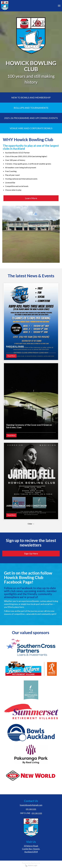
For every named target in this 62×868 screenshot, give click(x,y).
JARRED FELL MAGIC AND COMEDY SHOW (27, 506)
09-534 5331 (31, 809)
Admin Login (31, 865)
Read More (11, 356)
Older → (31, 524)
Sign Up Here (31, 553)
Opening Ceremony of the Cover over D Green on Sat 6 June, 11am (29, 426)
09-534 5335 (37, 813)
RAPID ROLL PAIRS (15, 347)
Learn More (31, 198)
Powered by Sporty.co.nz (31, 863)
